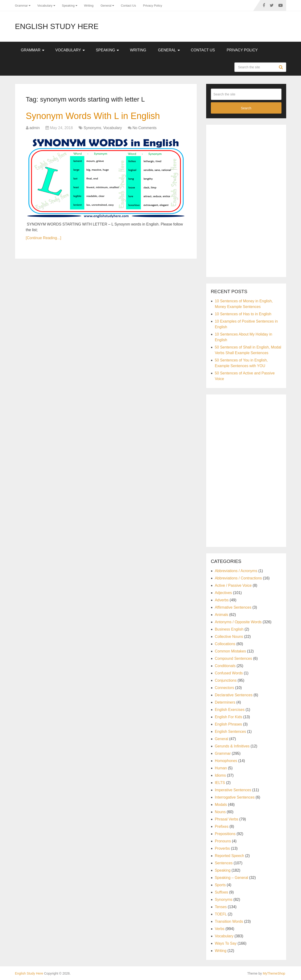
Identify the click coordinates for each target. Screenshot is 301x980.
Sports (220, 885)
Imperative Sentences (233, 790)
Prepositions (225, 834)
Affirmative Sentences (233, 607)
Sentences (224, 863)
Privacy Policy (153, 6)
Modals (221, 805)
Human (221, 768)
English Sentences (231, 732)
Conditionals (225, 666)
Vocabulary (45, 6)
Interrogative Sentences (235, 797)
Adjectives (223, 593)
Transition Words (229, 921)
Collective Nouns (229, 637)
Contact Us (128, 6)
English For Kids (229, 717)
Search (281, 67)
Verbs (220, 929)
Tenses (221, 907)
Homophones (226, 761)
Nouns (220, 812)
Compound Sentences (233, 658)
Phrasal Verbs (227, 819)
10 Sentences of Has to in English (243, 314)
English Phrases (229, 724)
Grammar (22, 6)
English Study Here (57, 26)
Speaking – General (231, 878)
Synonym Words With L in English (93, 116)
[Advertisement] (246, 200)
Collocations (225, 644)
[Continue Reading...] (44, 238)
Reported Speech (230, 856)
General (106, 6)
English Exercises (230, 710)
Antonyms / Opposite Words (238, 622)
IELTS (220, 783)
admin (35, 128)
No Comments (144, 128)
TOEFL (221, 914)
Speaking (68, 6)
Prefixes (222, 826)
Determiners (225, 702)
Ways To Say (226, 943)
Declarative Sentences (234, 695)
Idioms (220, 775)
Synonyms (92, 128)
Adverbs (222, 600)
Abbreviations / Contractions (238, 578)
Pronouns (223, 841)
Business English (229, 629)
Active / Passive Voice (233, 585)
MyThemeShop (274, 973)
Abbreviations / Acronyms (236, 571)
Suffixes (222, 892)
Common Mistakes (230, 651)
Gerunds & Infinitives (232, 746)
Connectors (225, 688)
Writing (89, 6)
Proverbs (222, 848)
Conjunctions (226, 680)
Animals (222, 615)
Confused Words (229, 673)
